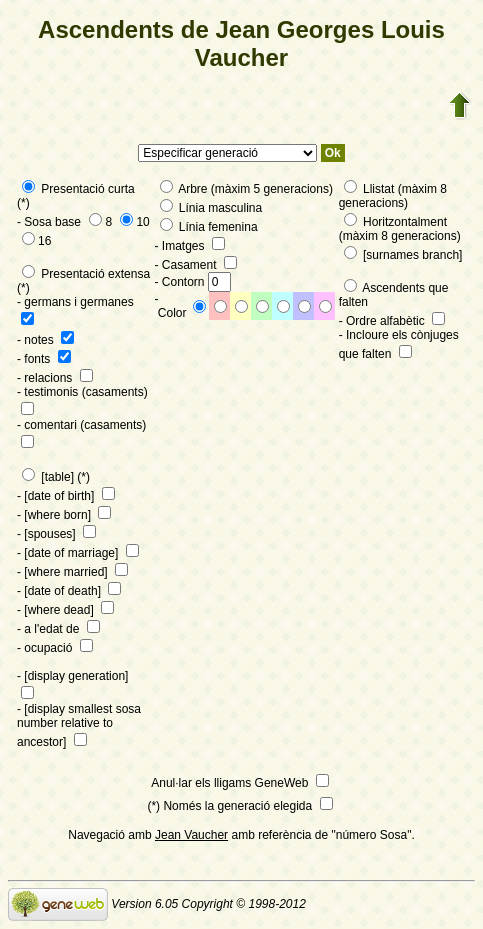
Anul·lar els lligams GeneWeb (240, 783)
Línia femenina (209, 227)
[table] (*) (56, 477)
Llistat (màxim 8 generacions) (393, 196)
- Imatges (190, 246)
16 (36, 241)
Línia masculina (211, 208)
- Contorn (193, 282)
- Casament (196, 265)
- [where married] (72, 572)
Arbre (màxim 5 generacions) (246, 189)
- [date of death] (69, 591)
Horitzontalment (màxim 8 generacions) (400, 229)
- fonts (44, 359)
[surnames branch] (403, 255)
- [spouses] (56, 534)
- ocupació (55, 648)
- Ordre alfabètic (392, 321)
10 (134, 222)
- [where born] (64, 515)
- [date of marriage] (78, 553)
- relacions (55, 378)
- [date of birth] (66, 496)
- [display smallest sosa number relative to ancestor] (79, 725)
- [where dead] (65, 610)
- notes (45, 340)
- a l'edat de (58, 629)
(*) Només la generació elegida (239, 806)
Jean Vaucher (191, 835)
